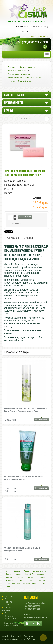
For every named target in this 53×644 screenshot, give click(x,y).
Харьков (9, 574)
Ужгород (9, 586)
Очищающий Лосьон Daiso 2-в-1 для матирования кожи (22, 549)
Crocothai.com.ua (12, 626)
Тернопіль (42, 583)
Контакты (9, 616)
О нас (7, 599)
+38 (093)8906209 (32, 606)
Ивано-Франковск (29, 583)
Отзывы (28, 238)
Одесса (17, 571)
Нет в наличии (25, 217)
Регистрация (42, 37)
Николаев (19, 574)
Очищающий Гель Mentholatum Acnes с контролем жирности (23, 478)
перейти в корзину (40, 27)
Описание (13, 238)
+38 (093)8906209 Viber (32, 42)
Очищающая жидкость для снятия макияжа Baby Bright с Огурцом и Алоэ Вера (25, 410)
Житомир (42, 580)
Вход (33, 37)
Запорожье (42, 574)
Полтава (31, 577)
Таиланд (29, 185)
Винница (9, 577)
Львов (26, 571)
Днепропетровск (40, 571)
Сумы (31, 580)
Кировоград (10, 583)
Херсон (20, 577)
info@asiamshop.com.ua (36, 617)
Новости (9, 602)
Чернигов (42, 577)
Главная (8, 596)
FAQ (7, 605)
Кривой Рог (30, 574)
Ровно (21, 580)
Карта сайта (10, 619)
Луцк (19, 583)
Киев (7, 571)
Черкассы (9, 580)
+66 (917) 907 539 (32, 609)
